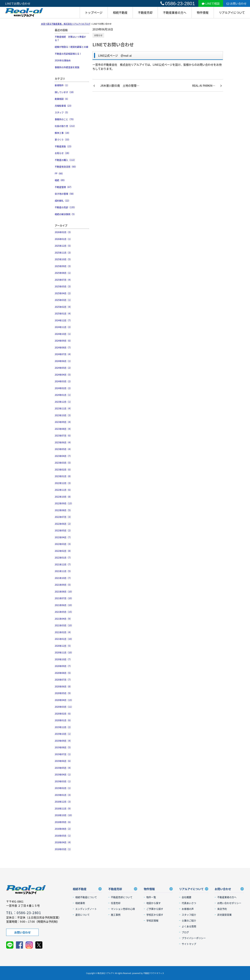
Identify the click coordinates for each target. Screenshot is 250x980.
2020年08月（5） (63, 673)
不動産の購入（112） (65, 160)
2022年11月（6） (63, 490)
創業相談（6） (62, 99)
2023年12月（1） (63, 402)
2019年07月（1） (63, 754)
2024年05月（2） (63, 368)
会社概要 (187, 897)
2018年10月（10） (64, 815)
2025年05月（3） (63, 286)
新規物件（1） (62, 85)
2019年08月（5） (63, 747)
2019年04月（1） (63, 774)
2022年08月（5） (63, 510)
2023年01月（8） (63, 476)
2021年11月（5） (63, 571)
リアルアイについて (232, 12)
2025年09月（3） (63, 266)
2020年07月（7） (63, 680)
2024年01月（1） (63, 395)
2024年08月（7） (63, 347)
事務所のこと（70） (65, 119)
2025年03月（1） (63, 300)
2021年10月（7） (63, 578)
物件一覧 (151, 897)
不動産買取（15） (64, 146)
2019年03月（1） (63, 781)
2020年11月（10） (64, 652)
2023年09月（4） (63, 422)
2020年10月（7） (63, 659)
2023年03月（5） (63, 463)
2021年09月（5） (63, 585)
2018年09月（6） (63, 822)
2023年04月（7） (63, 456)
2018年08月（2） (63, 829)
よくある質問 (189, 926)
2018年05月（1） (63, 836)
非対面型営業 (224, 915)
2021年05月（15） (64, 612)
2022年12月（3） (63, 483)
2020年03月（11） (64, 707)
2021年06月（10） (64, 605)
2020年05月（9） (63, 693)
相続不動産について (86, 897)
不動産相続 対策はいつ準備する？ (70, 38)
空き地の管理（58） (65, 194)
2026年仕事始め (63, 60)
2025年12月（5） (63, 246)
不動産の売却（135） (65, 207)
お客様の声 (188, 909)
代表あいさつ (189, 903)
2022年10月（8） (63, 497)
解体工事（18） (63, 133)
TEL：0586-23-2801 (24, 913)
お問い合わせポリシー (229, 903)
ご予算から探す (155, 909)
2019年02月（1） (63, 788)
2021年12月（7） (63, 564)
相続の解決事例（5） (65, 214)
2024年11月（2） (63, 327)
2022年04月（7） (63, 537)
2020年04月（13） (64, 700)
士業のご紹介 (189, 920)
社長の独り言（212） (65, 126)
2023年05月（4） (63, 449)
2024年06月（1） (63, 361)
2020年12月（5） (63, 646)
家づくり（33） (63, 139)
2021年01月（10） (64, 639)
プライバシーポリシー (194, 938)
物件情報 (203, 12)
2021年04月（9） (63, 619)
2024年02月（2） (63, 388)
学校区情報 (152, 920)
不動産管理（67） (64, 187)
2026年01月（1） (63, 239)
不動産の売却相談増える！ (68, 54)
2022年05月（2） (63, 530)
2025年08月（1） (63, 273)
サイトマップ (189, 944)
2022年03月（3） (63, 544)
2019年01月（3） (63, 795)
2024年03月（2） (63, 381)
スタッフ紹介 (189, 915)
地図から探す (154, 903)
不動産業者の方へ (175, 12)
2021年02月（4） (63, 632)
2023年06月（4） (63, 442)
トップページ (94, 12)
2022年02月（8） (63, 551)
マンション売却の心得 (123, 909)
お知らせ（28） (63, 153)
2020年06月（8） (63, 686)
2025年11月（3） (63, 253)
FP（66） (59, 173)
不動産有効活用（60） (66, 167)
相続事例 (80, 903)
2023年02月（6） (63, 469)
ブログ (185, 932)
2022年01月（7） (63, 558)
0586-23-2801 (178, 4)
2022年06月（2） (63, 524)
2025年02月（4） (63, 307)
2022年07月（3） (63, 517)
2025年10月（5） (63, 259)
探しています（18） (65, 92)
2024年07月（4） (63, 354)
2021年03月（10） (64, 625)
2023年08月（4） (63, 429)
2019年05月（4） (63, 768)
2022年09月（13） (64, 503)
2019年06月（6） (63, 761)
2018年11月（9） (63, 808)
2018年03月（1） (63, 849)
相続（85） (60, 180)
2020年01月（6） (63, 720)
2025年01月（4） (63, 313)
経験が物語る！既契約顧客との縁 (71, 47)
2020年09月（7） (63, 666)
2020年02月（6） (63, 714)
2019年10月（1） (63, 734)
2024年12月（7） (63, 320)
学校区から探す (155, 915)
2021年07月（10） (64, 598)
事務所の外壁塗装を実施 (67, 67)
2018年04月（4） (63, 842)
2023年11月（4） (63, 408)
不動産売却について (122, 897)
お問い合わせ (237, 3)
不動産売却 (145, 12)
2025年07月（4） (63, 280)
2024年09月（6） (63, 341)
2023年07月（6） (63, 436)
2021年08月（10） (64, 592)
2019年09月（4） (63, 741)
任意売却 (116, 903)
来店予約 (222, 909)
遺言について (83, 915)
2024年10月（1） (63, 334)
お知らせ (98, 35)
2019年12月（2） (63, 727)
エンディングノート (86, 909)
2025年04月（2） (63, 293)
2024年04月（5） (63, 375)
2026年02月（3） (63, 232)
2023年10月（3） (63, 415)
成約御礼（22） (63, 201)
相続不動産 (120, 12)
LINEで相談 (211, 3)
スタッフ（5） (62, 112)
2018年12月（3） (63, 802)
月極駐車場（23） (64, 106)
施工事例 (116, 915)
